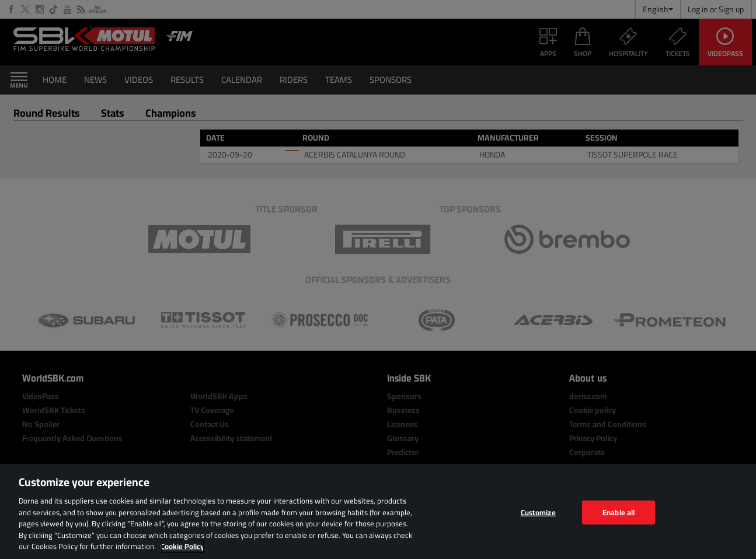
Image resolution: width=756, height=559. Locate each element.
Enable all (619, 512)
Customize (538, 512)
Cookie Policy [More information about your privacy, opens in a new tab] (182, 546)
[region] (378, 511)
